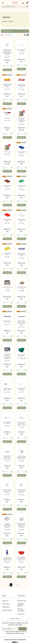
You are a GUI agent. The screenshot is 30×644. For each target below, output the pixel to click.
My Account (6, 604)
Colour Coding (7, 610)
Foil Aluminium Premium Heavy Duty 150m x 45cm (21, 323)
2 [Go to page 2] (14, 585)
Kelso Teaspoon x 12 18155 (7, 423)
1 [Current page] (11, 585)
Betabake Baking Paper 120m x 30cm (7, 86)
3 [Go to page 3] (16, 585)
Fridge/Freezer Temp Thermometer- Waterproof (7, 357)
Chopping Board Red (7, 220)
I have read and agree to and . (15, 633)
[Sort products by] (11, 35)
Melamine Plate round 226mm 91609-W (21, 491)
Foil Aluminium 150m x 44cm (7, 321)
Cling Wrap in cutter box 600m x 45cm (21, 255)
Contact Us (21, 614)
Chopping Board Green (21, 186)
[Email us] (13, 642)
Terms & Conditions (21, 610)
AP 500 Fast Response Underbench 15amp (21, 120)
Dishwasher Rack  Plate (21, 288)
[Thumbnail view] (25, 35)
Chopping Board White (21, 220)
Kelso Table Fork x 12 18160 (21, 389)
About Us (5, 601)
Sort (2, 35)
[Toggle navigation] (3, 3)
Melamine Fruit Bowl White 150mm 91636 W (7, 457)
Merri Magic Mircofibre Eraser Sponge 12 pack (7, 559)
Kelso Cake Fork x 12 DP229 (21, 50)
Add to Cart (7, 70)
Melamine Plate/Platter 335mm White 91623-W (7, 526)
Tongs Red (7, 118)
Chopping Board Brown (7, 186)
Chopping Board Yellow (7, 254)
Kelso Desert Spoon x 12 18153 (7, 389)
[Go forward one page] (19, 585)
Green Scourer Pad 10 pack (21, 355)
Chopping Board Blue (21, 153)
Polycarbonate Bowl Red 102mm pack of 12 (21, 559)
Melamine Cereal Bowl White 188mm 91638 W (21, 424)
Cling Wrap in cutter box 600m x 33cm (21, 86)
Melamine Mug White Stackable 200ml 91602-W (21, 457)
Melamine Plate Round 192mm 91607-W (7, 491)
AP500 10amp (7, 152)
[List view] (28, 35)
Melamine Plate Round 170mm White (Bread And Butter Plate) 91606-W (7, 52)
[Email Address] (10, 629)
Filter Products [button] (7, 31)
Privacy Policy (22, 601)
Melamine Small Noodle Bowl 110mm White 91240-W (21, 526)
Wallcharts (6, 607)
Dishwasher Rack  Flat (7, 288)
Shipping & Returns (21, 605)
